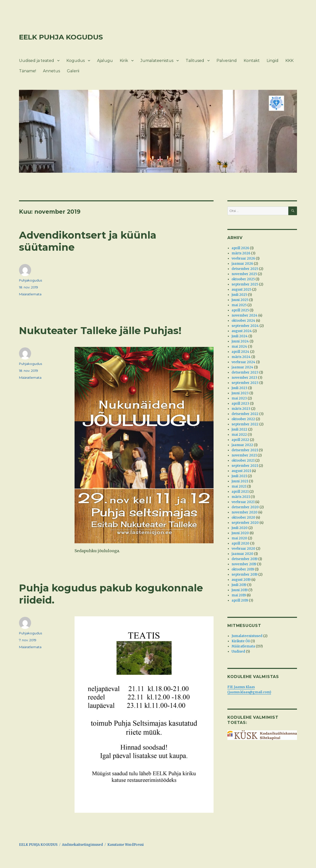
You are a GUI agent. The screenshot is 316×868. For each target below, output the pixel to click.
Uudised (238, 651)
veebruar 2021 (243, 502)
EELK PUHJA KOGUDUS (61, 37)
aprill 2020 (240, 543)
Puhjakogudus (30, 280)
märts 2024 (241, 357)
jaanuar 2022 (242, 445)
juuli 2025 (239, 295)
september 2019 (245, 575)
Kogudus (76, 61)
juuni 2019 (240, 590)
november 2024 (245, 315)
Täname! (28, 71)
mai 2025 (239, 305)
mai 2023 (239, 398)
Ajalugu (105, 61)
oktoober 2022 (243, 419)
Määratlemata (30, 294)
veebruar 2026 (243, 258)
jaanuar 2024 (242, 367)
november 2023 (244, 378)
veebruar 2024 (243, 362)
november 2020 (245, 512)
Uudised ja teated (37, 61)
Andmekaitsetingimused (82, 845)
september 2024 (245, 326)
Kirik (124, 61)
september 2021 (245, 466)
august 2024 (242, 331)
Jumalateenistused (247, 636)
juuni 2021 (240, 481)
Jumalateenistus (157, 61)
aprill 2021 (240, 492)
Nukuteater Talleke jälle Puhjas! (100, 330)
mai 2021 (239, 486)
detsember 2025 (245, 269)
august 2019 (241, 580)
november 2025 (244, 274)
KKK (289, 61)
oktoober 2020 (243, 518)
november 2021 (244, 455)
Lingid (273, 61)
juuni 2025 (240, 300)
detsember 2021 (245, 450)
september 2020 (245, 523)
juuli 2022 (239, 429)
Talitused (195, 61)
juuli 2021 (239, 476)
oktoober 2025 (243, 279)
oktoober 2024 (243, 321)
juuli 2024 (240, 336)
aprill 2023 (240, 404)
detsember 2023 (245, 372)
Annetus (51, 71)
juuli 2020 (240, 528)
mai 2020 (239, 538)
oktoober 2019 (243, 569)
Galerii (73, 71)
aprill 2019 (240, 600)
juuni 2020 (240, 533)
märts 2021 (241, 497)
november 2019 (244, 564)
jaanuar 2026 (242, 264)
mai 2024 (239, 347)
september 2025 (245, 284)
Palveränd (227, 61)
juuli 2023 (239, 388)
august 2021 (241, 471)
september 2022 (245, 424)
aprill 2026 (240, 248)
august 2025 (241, 290)
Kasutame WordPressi (126, 845)
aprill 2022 (240, 440)
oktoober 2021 (243, 461)
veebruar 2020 (243, 549)
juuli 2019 (239, 585)
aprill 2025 (240, 310)
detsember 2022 (245, 414)
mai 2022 (239, 435)
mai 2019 (239, 595)
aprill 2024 (240, 352)
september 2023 (245, 383)
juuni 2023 (240, 393)
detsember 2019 (245, 559)
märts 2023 (241, 409)
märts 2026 (241, 253)
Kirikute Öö (241, 641)
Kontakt (252, 61)
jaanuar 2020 (242, 554)
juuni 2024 (240, 341)
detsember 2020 (245, 507)
